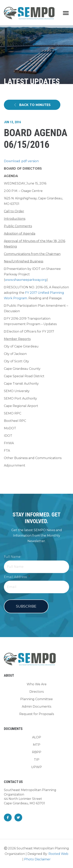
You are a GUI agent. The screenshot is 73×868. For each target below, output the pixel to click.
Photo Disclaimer (37, 859)
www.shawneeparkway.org (26, 280)
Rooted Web (58, 854)
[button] (32, 105)
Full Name (12, 557)
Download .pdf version (21, 161)
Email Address (17, 577)
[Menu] (66, 13)
